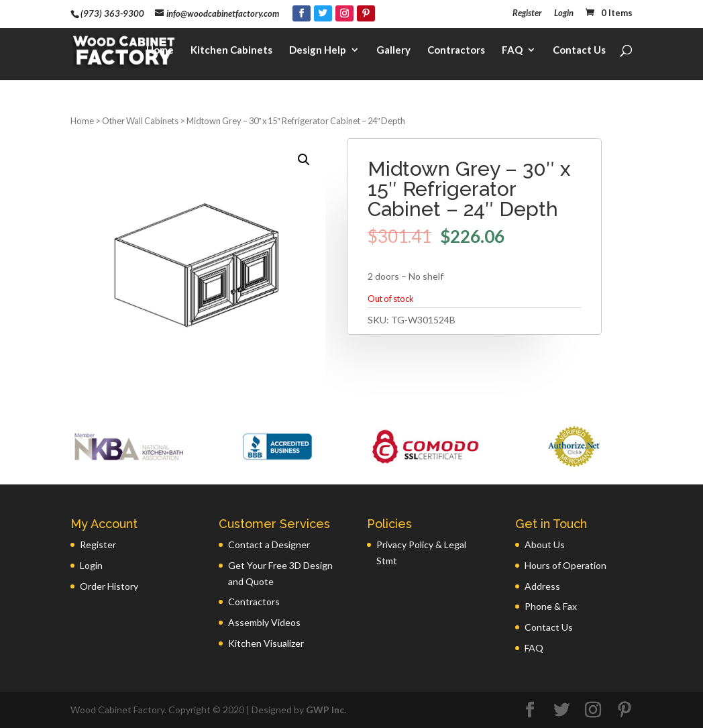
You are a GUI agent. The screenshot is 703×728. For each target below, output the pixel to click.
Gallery (393, 51)
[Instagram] (344, 13)
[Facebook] (302, 13)
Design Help (318, 51)
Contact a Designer (269, 544)
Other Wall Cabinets (140, 121)
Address (542, 586)
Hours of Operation (565, 565)
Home (160, 51)
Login (564, 13)
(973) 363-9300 (112, 13)
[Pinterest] (366, 13)
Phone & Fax (551, 606)
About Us (545, 544)
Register (527, 13)
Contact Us (579, 51)
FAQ (512, 51)
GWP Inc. (326, 710)
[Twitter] (323, 13)
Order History (109, 586)
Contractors (456, 51)
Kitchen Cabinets (231, 51)
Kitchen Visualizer (266, 643)
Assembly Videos (264, 622)
